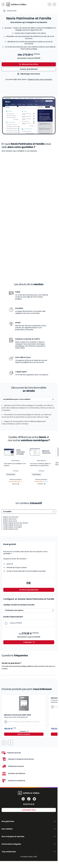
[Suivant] (10, 743)
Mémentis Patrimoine (46, 452)
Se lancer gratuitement (29, 590)
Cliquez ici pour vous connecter (40, 79)
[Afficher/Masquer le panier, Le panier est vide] (54, 4)
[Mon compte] (49, 4)
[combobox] (29, 11)
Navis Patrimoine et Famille (21, 452)
